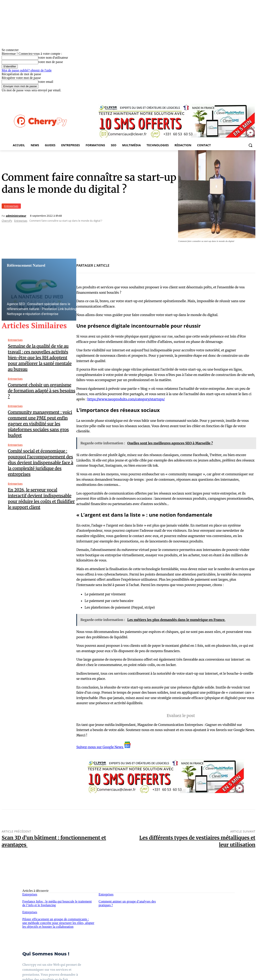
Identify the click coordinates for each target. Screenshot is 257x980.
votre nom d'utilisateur (53, 58)
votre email (46, 82)
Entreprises (11, 206)
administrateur (16, 216)
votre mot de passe (51, 62)
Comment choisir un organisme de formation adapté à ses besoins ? (42, 391)
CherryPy (7, 221)
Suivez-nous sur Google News (104, 747)
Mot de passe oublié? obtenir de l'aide (27, 70)
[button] (250, 145)
